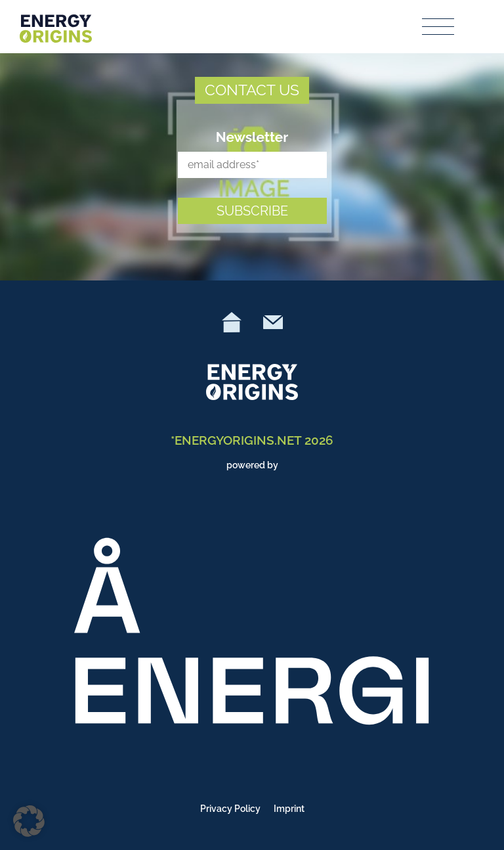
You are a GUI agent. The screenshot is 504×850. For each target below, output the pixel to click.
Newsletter (252, 137)
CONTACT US (252, 90)
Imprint (289, 809)
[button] (29, 821)
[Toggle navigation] (439, 27)
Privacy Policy (230, 809)
